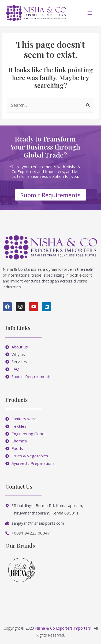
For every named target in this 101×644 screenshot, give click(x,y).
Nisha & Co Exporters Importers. (63, 628)
